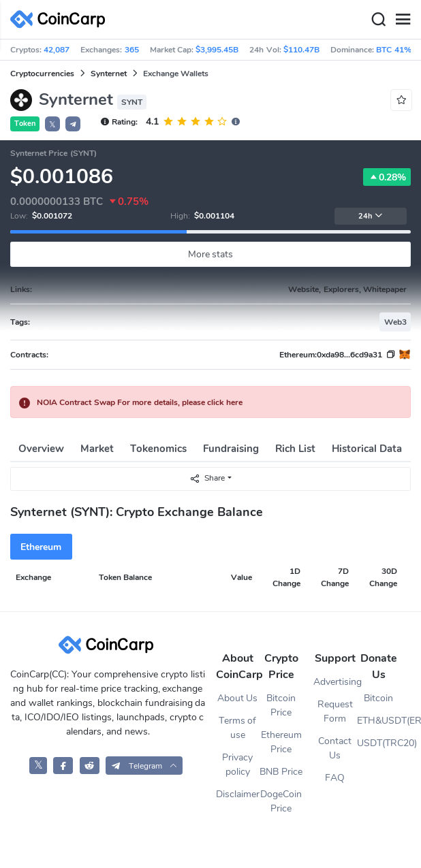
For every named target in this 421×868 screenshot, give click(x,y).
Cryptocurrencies (42, 74)
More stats (211, 254)
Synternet (109, 74)
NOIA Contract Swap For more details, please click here (140, 402)
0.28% (387, 177)
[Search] (378, 20)
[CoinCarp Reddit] (90, 766)
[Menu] (403, 20)
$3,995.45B (217, 50)
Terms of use (238, 728)
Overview (41, 449)
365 (132, 50)
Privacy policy (237, 765)
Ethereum (41, 547)
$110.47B (301, 50)
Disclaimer (238, 794)
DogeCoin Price (281, 801)
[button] (73, 124)
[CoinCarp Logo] (61, 19)
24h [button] (371, 216)
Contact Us (335, 748)
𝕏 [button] (52, 125)
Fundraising (231, 449)
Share (207, 478)
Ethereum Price (281, 742)
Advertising (335, 682)
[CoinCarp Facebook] (63, 766)
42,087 (57, 50)
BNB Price (281, 772)
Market (97, 449)
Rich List (295, 449)
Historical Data (367, 449)
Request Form (335, 711)
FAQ (335, 778)
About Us (238, 698)
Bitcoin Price (281, 705)
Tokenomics (158, 449)
